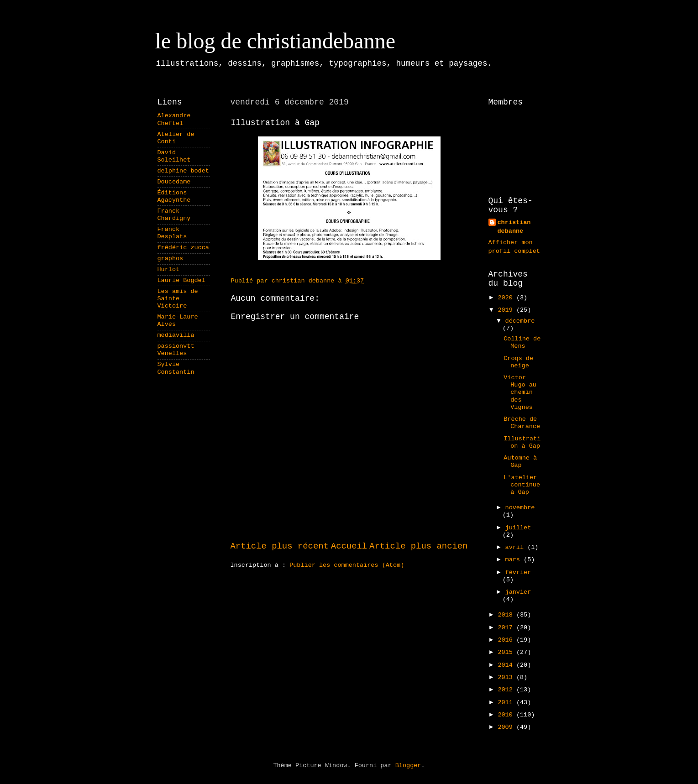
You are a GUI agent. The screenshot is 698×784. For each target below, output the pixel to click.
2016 (507, 640)
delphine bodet (183, 171)
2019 (507, 310)
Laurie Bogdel (181, 280)
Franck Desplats (172, 233)
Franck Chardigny (174, 215)
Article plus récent (280, 546)
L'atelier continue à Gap (522, 485)
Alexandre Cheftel (174, 119)
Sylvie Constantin (176, 368)
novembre (520, 508)
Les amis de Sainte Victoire (178, 299)
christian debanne (514, 227)
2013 (507, 677)
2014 (507, 665)
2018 (507, 615)
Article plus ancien (418, 546)
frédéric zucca (183, 248)
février (518, 572)
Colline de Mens (522, 342)
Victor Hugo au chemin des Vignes (520, 392)
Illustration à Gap (522, 442)
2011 (507, 703)
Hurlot (169, 269)
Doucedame (174, 182)
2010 (507, 715)
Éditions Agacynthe (174, 196)
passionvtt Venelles (176, 350)
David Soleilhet (174, 156)
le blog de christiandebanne (275, 41)
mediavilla (176, 335)
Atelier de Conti (176, 138)
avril (517, 547)
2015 (507, 652)
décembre (520, 321)
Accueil (349, 546)
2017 (507, 628)
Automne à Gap (520, 462)
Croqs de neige (518, 362)
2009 (507, 727)
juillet (518, 528)
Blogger (408, 766)
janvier (518, 592)
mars (515, 560)
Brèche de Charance (522, 423)
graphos (171, 259)
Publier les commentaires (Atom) (347, 565)
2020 (507, 298)
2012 (507, 690)
